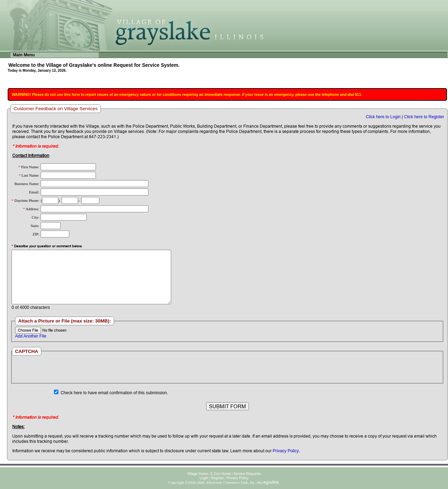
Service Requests (247, 474)
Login (204, 478)
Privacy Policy (286, 451)
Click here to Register (424, 117)
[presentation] (227, 369)
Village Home (198, 474)
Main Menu (24, 55)
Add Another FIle (31, 336)
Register (217, 478)
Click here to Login (383, 117)
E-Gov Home (221, 474)
